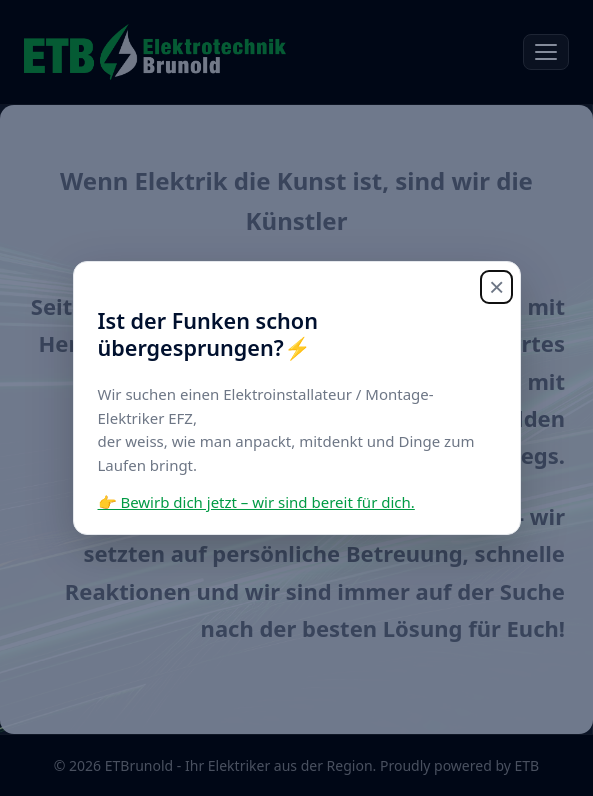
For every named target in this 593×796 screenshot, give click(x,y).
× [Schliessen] (496, 287)
